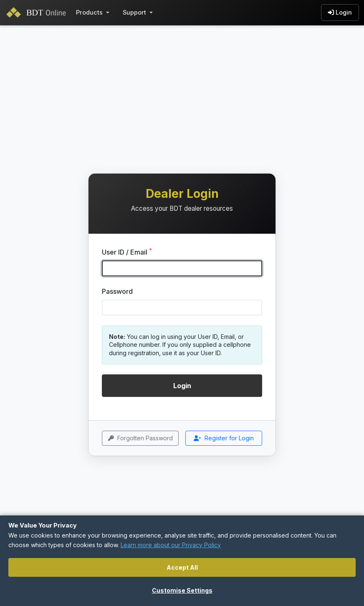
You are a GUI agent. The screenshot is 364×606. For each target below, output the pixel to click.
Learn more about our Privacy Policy (171, 545)
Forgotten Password (140, 438)
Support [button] (134, 12)
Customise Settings (182, 590)
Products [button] (89, 12)
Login (340, 13)
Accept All (182, 567)
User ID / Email (127, 252)
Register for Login (224, 438)
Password (117, 291)
